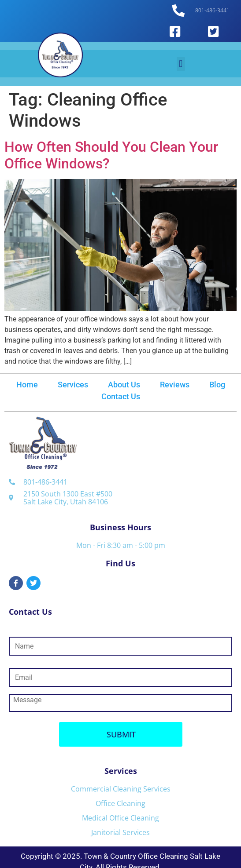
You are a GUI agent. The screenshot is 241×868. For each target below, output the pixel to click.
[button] (181, 64)
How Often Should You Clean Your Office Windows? (111, 155)
